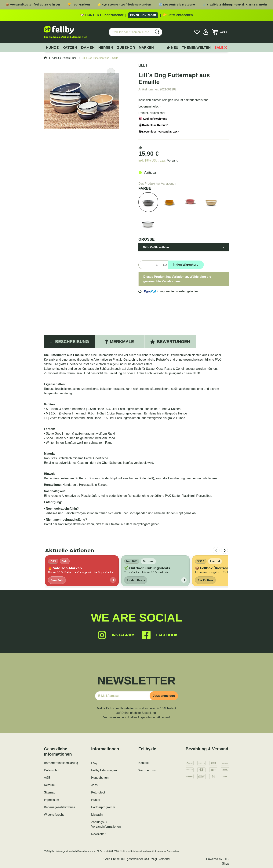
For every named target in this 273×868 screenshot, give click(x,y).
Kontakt (144, 763)
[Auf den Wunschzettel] (111, 72)
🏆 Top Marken (79, 5)
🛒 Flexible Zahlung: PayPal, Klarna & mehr (235, 5)
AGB (47, 778)
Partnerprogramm (103, 807)
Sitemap (50, 793)
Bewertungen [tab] (170, 342)
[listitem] (82, 571)
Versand (173, 160)
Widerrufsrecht (54, 815)
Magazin (97, 815)
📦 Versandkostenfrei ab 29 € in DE (33, 5)
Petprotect (98, 793)
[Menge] (150, 265)
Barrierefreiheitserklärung (61, 763)
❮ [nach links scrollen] (216, 550)
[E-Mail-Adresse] (124, 696)
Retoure (49, 785)
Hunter (96, 800)
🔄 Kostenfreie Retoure (177, 5)
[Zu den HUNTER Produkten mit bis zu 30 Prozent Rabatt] (136, 15)
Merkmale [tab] (120, 342)
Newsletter (98, 834)
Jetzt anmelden (164, 696)
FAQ (94, 763)
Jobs (94, 785)
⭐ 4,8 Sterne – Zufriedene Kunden (124, 5)
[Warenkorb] (219, 32)
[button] (206, 32)
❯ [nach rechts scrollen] (225, 550)
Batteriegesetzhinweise (60, 807)
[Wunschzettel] (197, 32)
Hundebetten (100, 778)
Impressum (51, 800)
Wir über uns (147, 770)
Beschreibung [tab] (69, 342)
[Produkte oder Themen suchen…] (130, 32)
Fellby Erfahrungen (104, 770)
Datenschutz (52, 770)
